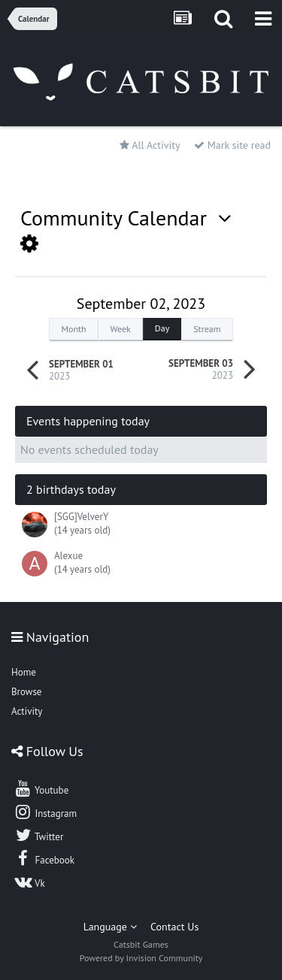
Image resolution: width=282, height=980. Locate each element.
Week (121, 329)
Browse (26, 692)
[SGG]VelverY (81, 517)
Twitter (38, 835)
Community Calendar (126, 218)
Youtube (41, 788)
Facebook (44, 858)
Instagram (45, 812)
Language (110, 927)
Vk (29, 882)
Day (162, 328)
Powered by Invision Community (141, 958)
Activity (27, 711)
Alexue (68, 556)
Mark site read (232, 145)
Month (73, 329)
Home (24, 672)
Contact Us (174, 927)
